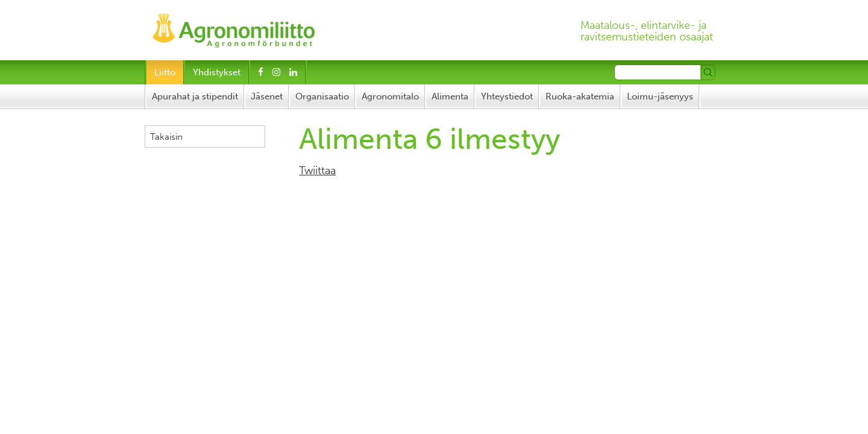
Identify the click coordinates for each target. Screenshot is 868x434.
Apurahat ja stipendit (195, 96)
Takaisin (166, 137)
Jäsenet (267, 96)
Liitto (165, 72)
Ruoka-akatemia (580, 96)
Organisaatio (322, 96)
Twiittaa (317, 171)
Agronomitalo (390, 96)
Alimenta (450, 96)
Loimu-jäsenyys (660, 96)
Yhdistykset (217, 72)
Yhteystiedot (507, 96)
